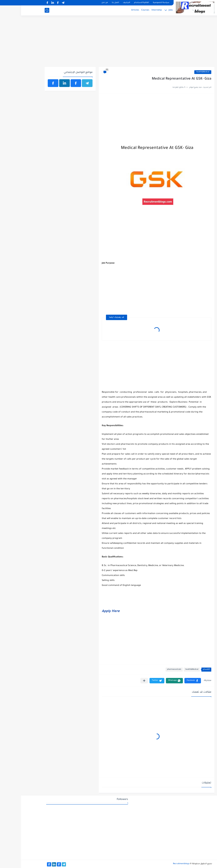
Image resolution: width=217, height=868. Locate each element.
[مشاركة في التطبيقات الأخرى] (123, 681)
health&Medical (182, 72)
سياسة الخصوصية (140, 3)
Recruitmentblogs (160, 864)
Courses (124, 10)
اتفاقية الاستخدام (120, 3)
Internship (136, 10)
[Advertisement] (108, 43)
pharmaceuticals (153, 669)
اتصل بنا (94, 3)
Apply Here (90, 612)
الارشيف (105, 3)
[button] (172, 681)
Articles (114, 10)
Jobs (150, 10)
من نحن (84, 3)
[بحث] (26, 10)
